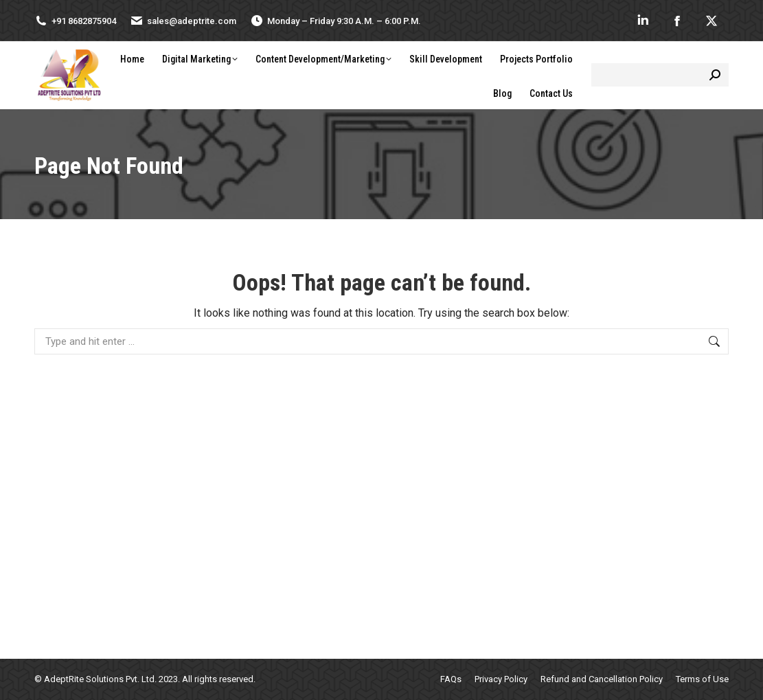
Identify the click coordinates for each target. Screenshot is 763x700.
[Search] (660, 75)
